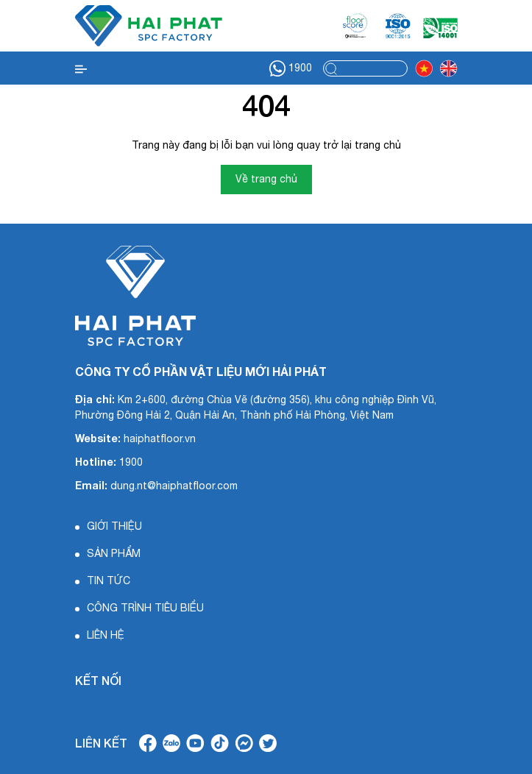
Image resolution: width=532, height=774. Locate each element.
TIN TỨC (109, 580)
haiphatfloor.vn (160, 439)
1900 (291, 68)
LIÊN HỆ (106, 635)
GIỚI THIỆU (114, 526)
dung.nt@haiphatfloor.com (174, 486)
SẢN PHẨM (114, 553)
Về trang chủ (266, 179)
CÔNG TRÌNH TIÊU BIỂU (145, 608)
